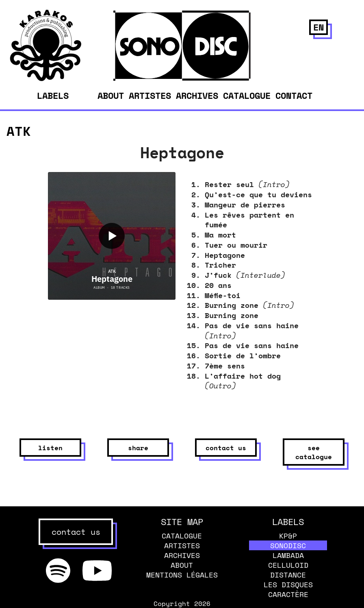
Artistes (150, 95)
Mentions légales (182, 575)
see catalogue (314, 452)
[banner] (46, 79)
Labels (53, 96)
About (111, 95)
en (318, 27)
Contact (294, 95)
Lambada (288, 555)
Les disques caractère (288, 589)
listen (50, 448)
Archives (197, 95)
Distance (288, 575)
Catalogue (247, 95)
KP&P (288, 536)
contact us (226, 448)
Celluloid (288, 565)
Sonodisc (288, 545)
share (138, 448)
